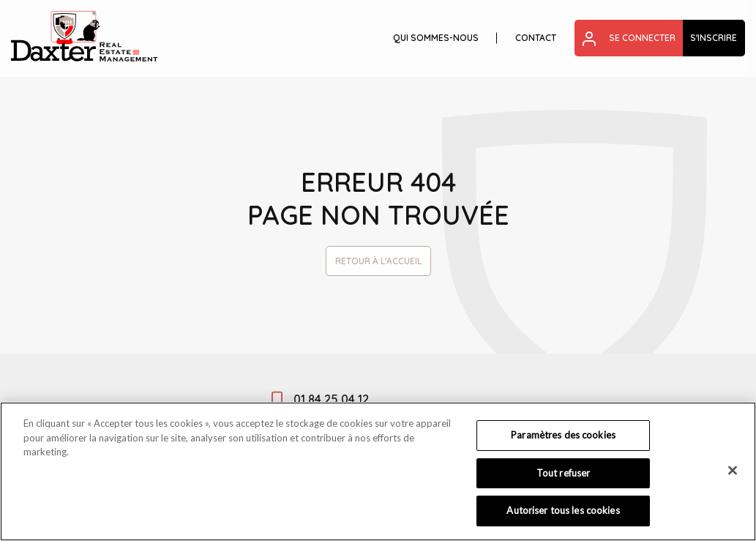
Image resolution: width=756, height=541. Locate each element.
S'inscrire (714, 38)
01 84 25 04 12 (331, 399)
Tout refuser (564, 473)
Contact (536, 38)
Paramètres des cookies (563, 435)
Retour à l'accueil (378, 261)
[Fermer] (733, 471)
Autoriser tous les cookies (563, 510)
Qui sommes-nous (436, 38)
